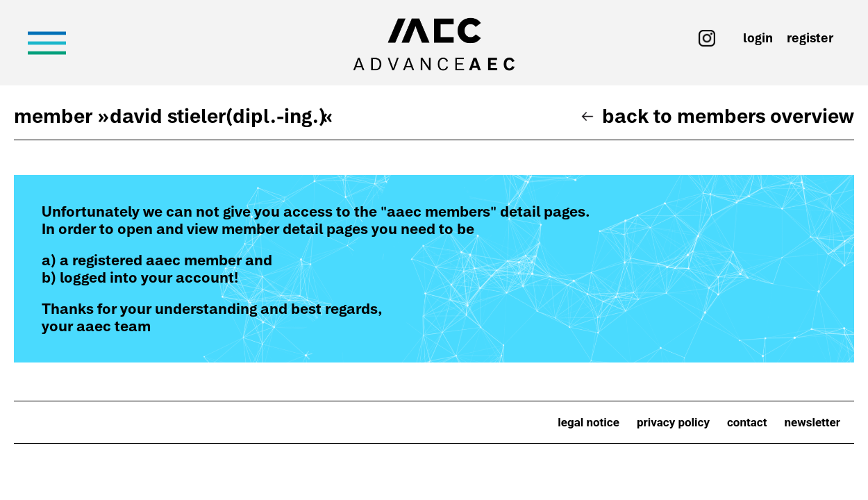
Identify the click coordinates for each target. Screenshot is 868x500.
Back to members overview (728, 116)
